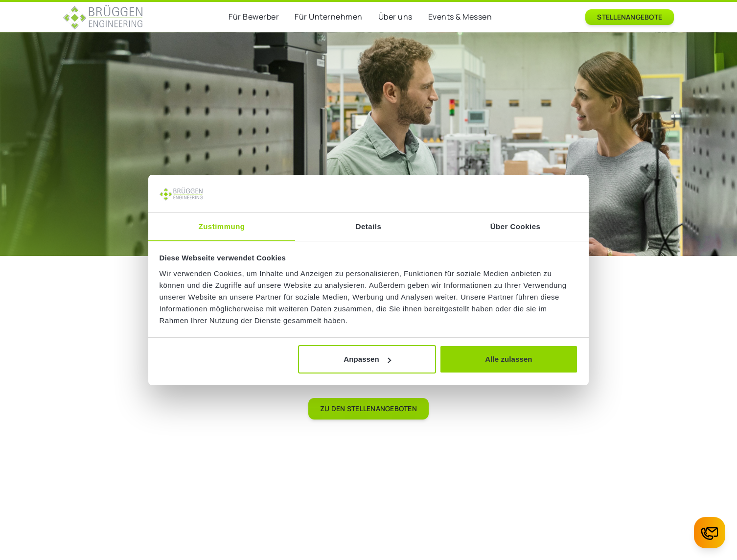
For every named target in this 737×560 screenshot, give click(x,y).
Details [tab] (369, 226)
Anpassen (367, 359)
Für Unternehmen (329, 17)
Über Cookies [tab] (516, 226)
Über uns (395, 17)
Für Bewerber (254, 17)
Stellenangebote (630, 17)
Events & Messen (460, 17)
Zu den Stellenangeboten (368, 408)
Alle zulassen (508, 359)
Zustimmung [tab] (222, 226)
